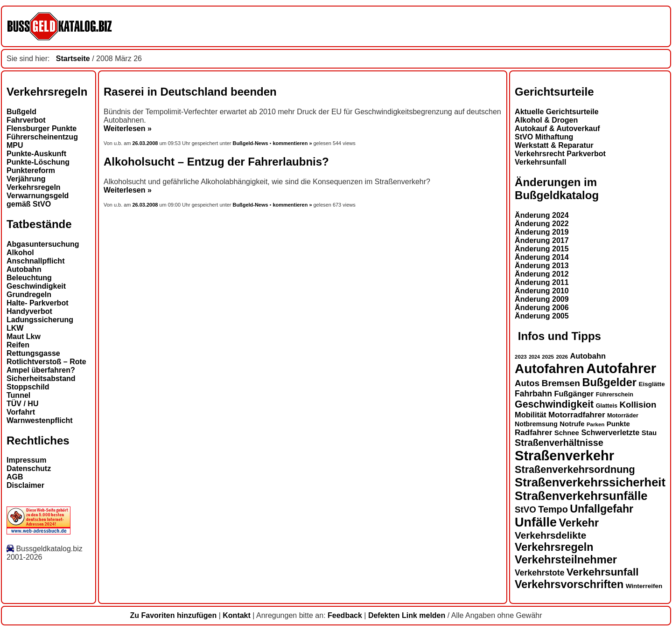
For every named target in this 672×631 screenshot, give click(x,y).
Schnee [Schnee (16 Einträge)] (567, 433)
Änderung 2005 (542, 316)
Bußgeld (21, 112)
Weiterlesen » (128, 128)
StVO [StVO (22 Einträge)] (525, 510)
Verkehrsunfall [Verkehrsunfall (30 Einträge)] (603, 572)
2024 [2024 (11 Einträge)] (534, 357)
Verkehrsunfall (540, 162)
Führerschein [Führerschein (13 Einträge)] (615, 395)
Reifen (18, 345)
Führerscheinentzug (42, 137)
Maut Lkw (24, 336)
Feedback (345, 615)
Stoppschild (28, 387)
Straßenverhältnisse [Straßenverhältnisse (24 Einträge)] (559, 443)
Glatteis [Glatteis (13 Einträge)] (607, 406)
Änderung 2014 (542, 257)
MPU (15, 145)
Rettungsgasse (33, 353)
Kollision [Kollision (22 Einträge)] (638, 405)
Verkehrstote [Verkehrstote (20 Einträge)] (539, 573)
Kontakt (237, 615)
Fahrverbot (26, 120)
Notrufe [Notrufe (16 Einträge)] (572, 424)
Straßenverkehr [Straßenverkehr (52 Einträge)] (564, 456)
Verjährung (26, 179)
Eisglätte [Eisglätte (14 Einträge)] (651, 384)
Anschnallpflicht (35, 261)
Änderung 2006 (542, 308)
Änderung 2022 (542, 224)
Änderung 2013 (542, 266)
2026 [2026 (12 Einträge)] (562, 357)
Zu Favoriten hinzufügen (173, 615)
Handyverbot (29, 311)
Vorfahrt (21, 412)
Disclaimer (25, 485)
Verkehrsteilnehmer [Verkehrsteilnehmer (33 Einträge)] (566, 560)
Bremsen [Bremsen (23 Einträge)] (560, 383)
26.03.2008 (146, 143)
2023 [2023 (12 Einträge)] (521, 357)
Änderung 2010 (542, 291)
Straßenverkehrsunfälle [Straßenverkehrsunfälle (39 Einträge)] (581, 496)
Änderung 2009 (542, 299)
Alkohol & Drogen (546, 120)
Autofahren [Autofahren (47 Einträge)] (549, 369)
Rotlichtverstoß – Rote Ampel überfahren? (46, 366)
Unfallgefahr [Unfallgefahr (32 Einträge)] (602, 509)
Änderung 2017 (542, 240)
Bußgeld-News (250, 143)
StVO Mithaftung (544, 137)
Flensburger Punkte (42, 128)
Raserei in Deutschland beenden (190, 92)
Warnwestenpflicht (40, 420)
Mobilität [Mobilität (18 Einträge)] (530, 415)
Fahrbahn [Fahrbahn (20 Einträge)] (533, 394)
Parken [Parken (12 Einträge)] (595, 424)
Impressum (26, 460)
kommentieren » (292, 143)
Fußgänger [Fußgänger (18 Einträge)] (574, 394)
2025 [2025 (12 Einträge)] (548, 357)
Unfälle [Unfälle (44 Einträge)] (536, 522)
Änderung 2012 (542, 274)
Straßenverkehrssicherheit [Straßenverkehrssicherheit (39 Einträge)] (590, 482)
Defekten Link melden (407, 615)
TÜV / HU (22, 404)
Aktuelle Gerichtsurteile (557, 112)
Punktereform (31, 170)
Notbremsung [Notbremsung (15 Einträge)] (536, 424)
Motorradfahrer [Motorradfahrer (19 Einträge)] (577, 415)
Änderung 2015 (542, 249)
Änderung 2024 (542, 215)
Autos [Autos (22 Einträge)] (527, 383)
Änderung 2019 (542, 232)
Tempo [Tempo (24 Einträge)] (553, 509)
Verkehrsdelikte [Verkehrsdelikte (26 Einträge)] (550, 535)
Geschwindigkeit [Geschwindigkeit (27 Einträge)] (554, 404)
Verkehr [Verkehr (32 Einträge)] (579, 523)
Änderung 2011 (542, 282)
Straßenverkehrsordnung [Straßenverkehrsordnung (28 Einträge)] (575, 469)
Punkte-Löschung (38, 162)
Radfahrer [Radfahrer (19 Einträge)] (533, 433)
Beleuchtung (29, 278)
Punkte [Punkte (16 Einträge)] (618, 424)
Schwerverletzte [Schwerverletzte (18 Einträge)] (610, 432)
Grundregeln (29, 295)
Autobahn (24, 269)
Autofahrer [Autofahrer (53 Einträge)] (621, 368)
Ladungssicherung (40, 320)
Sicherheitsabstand (41, 378)
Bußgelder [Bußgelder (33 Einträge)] (609, 382)
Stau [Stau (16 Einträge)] (649, 433)
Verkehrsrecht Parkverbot (560, 154)
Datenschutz (29, 468)
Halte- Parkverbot (38, 303)
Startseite (73, 59)
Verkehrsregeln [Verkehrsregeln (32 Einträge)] (554, 547)
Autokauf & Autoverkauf (557, 128)
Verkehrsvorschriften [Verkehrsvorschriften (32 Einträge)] (569, 584)
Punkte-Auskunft (36, 154)
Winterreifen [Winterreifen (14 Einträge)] (644, 586)
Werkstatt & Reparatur (554, 145)
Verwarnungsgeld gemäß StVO (38, 200)
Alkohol (20, 253)
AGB (15, 477)
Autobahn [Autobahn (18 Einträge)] (588, 356)
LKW (15, 328)
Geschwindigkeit (36, 286)
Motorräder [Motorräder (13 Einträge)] (623, 416)
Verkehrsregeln (34, 187)
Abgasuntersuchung (43, 244)
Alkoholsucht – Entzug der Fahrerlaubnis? (216, 162)
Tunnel (18, 395)
